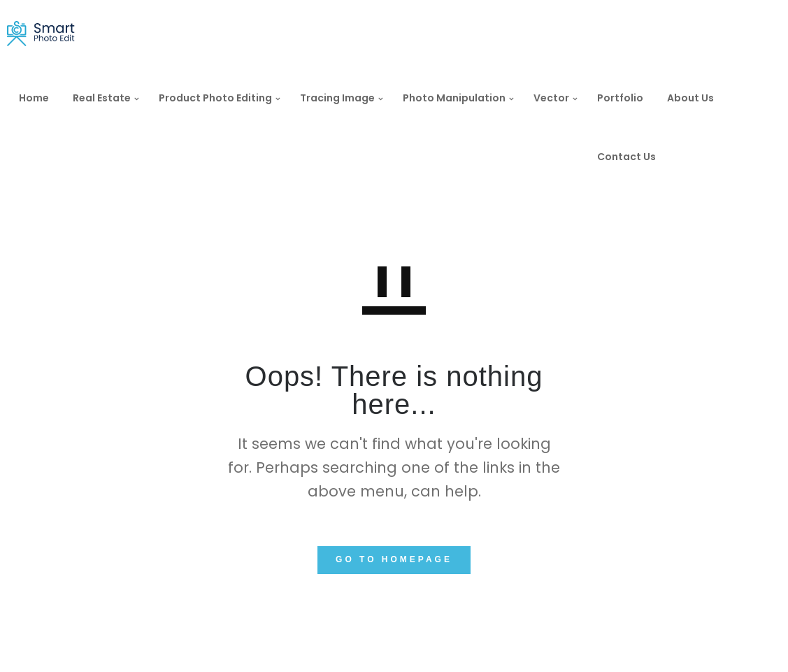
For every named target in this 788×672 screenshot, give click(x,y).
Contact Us (640, 157)
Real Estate (116, 98)
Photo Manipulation (468, 98)
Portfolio (634, 98)
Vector (565, 98)
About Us (704, 98)
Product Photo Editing (229, 98)
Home (48, 98)
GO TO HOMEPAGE (394, 559)
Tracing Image (351, 98)
